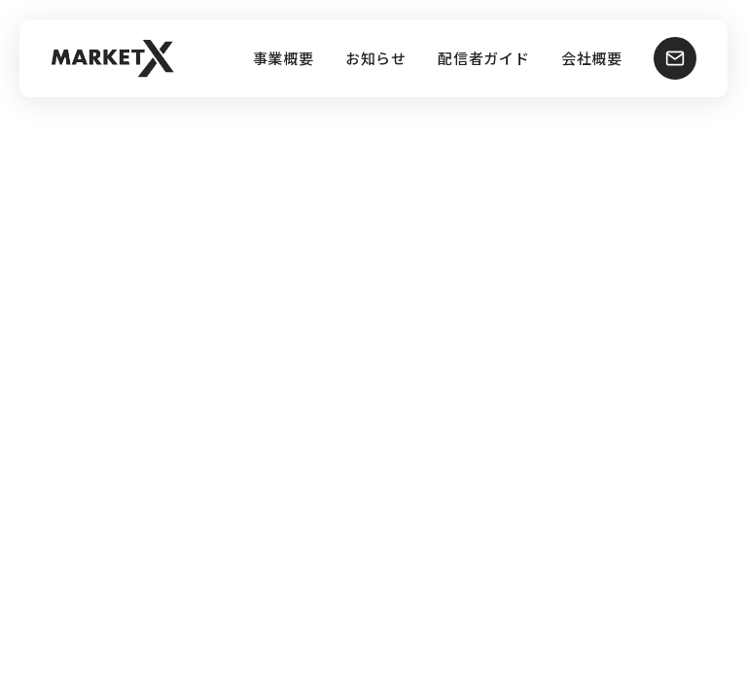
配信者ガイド (484, 59)
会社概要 (592, 59)
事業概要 (284, 59)
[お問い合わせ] (675, 58)
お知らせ (376, 59)
